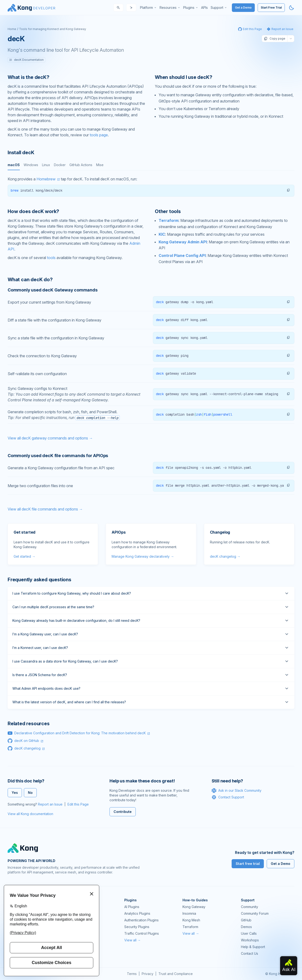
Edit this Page (78, 804)
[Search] (118, 8)
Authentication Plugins (141, 920)
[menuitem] (148, 8)
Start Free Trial (271, 8)
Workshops (250, 940)
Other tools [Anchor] (168, 211)
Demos (246, 927)
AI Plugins (132, 907)
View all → (133, 940)
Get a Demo (243, 8)
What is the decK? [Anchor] (29, 77)
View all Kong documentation (30, 814)
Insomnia (189, 913)
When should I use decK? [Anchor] (183, 77)
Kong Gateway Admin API (183, 242)
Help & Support (253, 947)
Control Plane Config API (182, 255)
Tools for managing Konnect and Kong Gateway (53, 29)
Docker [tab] (60, 165)
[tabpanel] (151, 186)
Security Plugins (137, 927)
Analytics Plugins (137, 913)
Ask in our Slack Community (237, 791)
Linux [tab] (46, 165)
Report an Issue (50, 804)
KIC (162, 234)
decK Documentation (26, 60)
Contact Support (228, 797)
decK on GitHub (27, 741)
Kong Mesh (191, 920)
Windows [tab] (31, 165)
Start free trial (248, 864)
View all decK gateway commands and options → (50, 438)
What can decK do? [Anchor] (30, 280)
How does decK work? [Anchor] (33, 211)
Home (12, 29)
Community (250, 907)
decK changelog (27, 748)
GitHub (246, 920)
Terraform (169, 220)
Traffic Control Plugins (142, 933)
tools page (99, 135)
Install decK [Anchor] (21, 153)
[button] (288, 190)
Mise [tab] (100, 165)
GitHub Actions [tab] (81, 165)
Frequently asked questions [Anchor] (39, 580)
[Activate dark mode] (292, 8)
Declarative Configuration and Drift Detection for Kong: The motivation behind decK (80, 733)
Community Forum (255, 913)
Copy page (275, 39)
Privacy (148, 974)
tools (51, 258)
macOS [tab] (14, 165)
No (30, 793)
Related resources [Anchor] (29, 724)
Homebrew (46, 179)
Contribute (123, 812)
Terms (132, 974)
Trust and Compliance (176, 974)
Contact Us (250, 953)
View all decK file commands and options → (45, 509)
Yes (15, 793)
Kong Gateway (194, 907)
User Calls (249, 933)
